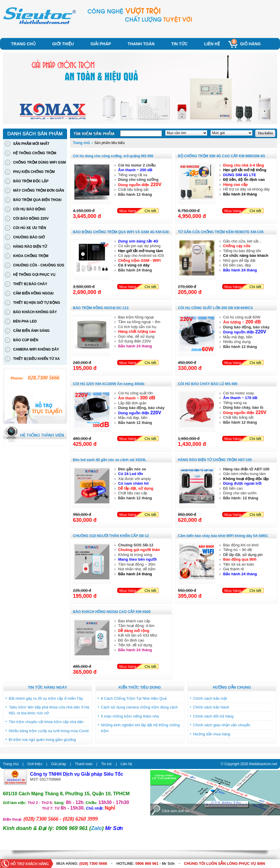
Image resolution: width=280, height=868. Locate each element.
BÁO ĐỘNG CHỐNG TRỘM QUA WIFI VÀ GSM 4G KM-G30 (121, 232)
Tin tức (179, 44)
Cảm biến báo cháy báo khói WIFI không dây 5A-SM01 (223, 536)
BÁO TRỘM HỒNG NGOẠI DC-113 (101, 308)
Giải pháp (101, 44)
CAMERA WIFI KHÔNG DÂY (36, 349)
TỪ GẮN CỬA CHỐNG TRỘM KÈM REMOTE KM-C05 (221, 232)
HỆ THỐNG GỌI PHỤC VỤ (34, 275)
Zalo (96, 828)
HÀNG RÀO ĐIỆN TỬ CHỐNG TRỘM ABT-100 (215, 460)
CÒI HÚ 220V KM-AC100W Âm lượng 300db (109, 384)
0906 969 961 (147, 863)
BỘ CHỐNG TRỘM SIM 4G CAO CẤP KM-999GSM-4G (222, 156)
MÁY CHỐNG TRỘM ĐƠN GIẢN (39, 190)
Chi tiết (150, 211)
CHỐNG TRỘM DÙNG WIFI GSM (40, 162)
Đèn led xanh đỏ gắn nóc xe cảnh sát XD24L (110, 460)
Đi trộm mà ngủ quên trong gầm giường (42, 740)
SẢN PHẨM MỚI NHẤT (31, 144)
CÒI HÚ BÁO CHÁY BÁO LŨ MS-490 (208, 384)
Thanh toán (141, 44)
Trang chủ (23, 44)
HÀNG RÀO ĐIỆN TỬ (30, 247)
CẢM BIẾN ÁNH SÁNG (31, 331)
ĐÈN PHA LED (25, 321)
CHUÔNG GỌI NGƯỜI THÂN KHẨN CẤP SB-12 (111, 536)
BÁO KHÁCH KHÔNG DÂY (35, 312)
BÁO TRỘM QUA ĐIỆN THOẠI (37, 200)
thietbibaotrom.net (263, 764)
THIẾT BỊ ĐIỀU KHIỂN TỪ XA (36, 359)
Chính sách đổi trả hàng (213, 716)
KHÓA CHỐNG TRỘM (31, 256)
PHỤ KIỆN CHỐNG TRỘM (34, 172)
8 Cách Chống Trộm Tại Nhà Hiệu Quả (134, 698)
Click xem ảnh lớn (176, 811)
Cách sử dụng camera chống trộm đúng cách (139, 707)
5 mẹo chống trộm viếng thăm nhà (130, 716)
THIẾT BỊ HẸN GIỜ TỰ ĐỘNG (37, 303)
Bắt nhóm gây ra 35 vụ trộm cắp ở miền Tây (46, 698)
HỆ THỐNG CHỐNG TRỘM (35, 153)
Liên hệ (212, 44)
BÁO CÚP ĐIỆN (26, 340)
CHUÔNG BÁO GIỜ (29, 237)
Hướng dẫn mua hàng (212, 734)
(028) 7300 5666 (93, 863)
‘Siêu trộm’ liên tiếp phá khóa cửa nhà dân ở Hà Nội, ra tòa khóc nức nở (49, 710)
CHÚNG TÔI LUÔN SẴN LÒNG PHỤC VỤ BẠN (225, 863)
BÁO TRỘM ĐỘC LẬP (31, 181)
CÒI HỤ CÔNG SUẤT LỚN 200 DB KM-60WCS (215, 308)
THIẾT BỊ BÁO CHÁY (30, 284)
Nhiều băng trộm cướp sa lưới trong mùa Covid (49, 731)
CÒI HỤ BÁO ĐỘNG (29, 209)
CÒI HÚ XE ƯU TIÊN (30, 228)
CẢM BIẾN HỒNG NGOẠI (33, 293)
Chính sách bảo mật (210, 698)
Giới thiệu (63, 44)
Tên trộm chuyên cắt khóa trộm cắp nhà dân (46, 722)
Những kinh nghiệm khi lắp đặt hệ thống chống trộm (140, 728)
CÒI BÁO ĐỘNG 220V (31, 219)
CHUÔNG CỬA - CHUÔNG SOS (39, 265)
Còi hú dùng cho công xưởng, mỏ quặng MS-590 (113, 156)
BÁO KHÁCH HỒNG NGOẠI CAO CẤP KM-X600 (112, 612)
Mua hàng (128, 211)
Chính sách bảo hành (211, 707)
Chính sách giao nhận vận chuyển (222, 725)
